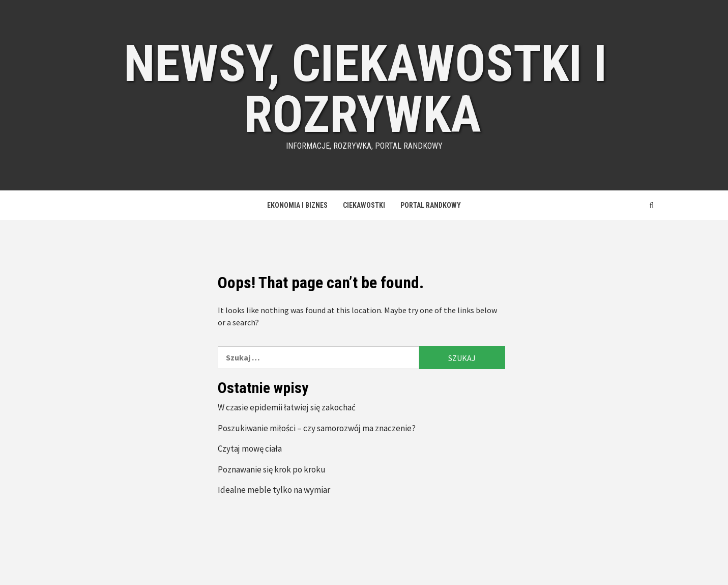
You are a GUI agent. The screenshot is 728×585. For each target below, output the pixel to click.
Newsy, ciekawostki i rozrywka (365, 89)
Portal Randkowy (431, 205)
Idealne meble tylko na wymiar (274, 490)
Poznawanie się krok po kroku (272, 469)
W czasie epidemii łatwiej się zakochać (287, 407)
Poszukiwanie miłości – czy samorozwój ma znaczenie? (317, 428)
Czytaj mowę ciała (250, 449)
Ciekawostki (364, 205)
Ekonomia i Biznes (297, 205)
